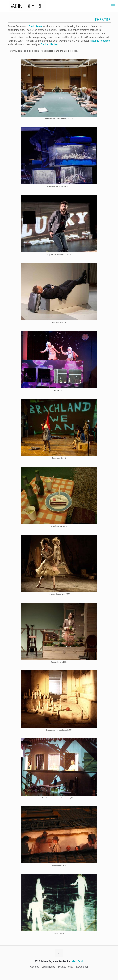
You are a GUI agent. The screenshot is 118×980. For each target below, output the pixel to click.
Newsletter (82, 967)
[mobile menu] (113, 6)
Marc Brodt (78, 961)
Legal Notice (48, 967)
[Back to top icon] (59, 953)
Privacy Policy (66, 967)
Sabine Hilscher (49, 44)
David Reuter (36, 26)
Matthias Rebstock (100, 41)
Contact (34, 967)
